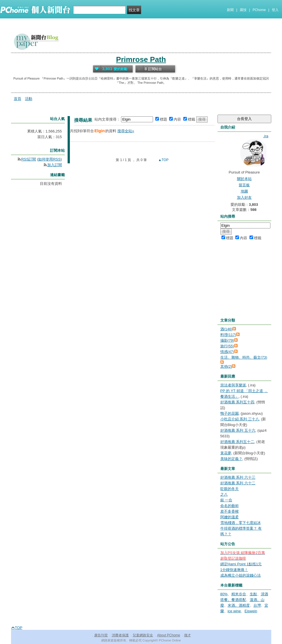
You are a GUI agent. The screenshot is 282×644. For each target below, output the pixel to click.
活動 (29, 99)
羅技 (243, 10)
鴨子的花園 (230, 413)
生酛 (253, 594)
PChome (259, 10)
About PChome (168, 635)
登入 (275, 10)
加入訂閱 (55, 165)
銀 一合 (226, 500)
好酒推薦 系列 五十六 (238, 430)
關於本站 (244, 179)
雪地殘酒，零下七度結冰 (241, 523)
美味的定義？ (231, 459)
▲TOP (163, 160)
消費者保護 (120, 635)
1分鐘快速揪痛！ (234, 570)
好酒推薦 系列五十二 (237, 442)
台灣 (257, 605)
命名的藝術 (230, 506)
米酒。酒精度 (239, 605)
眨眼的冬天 (230, 489)
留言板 (244, 185)
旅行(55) (227, 346)
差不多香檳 (230, 511)
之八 (224, 494)
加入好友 (244, 197)
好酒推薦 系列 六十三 (238, 477)
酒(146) (226, 329)
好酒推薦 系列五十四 (237, 402)
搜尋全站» (126, 131)
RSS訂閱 (29, 159)
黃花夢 (226, 453)
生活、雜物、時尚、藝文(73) (244, 357)
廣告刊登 (101, 635)
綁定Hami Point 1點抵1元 (241, 564)
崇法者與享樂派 (233, 385)
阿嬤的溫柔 (230, 517)
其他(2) (226, 366)
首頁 (18, 99)
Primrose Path (141, 59)
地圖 (244, 191)
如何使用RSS (49, 159)
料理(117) (228, 335)
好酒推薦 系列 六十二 (238, 483)
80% (224, 594)
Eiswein (251, 611)
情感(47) (227, 352)
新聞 (230, 10)
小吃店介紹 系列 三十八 (240, 419)
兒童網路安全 (143, 635)
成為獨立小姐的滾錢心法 (241, 575)
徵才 (188, 635)
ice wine (234, 611)
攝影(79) (227, 340)
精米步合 (239, 594)
